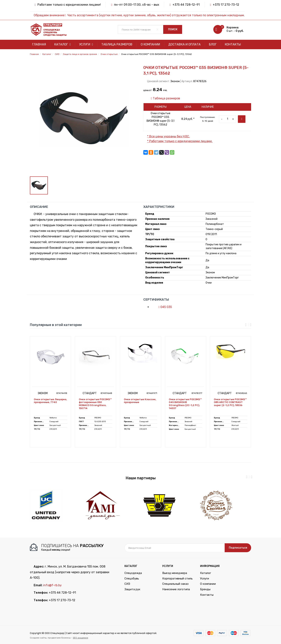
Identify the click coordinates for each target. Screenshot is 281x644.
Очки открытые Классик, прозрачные (140, 401)
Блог (213, 44)
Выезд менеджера (175, 573)
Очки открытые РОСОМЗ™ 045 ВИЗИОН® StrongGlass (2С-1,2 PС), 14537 (185, 404)
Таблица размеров (117, 44)
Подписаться (238, 548)
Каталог (62, 44)
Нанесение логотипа (176, 589)
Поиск (173, 29)
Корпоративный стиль (177, 579)
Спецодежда (133, 573)
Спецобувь (132, 579)
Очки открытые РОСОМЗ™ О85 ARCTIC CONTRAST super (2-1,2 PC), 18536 (230, 402)
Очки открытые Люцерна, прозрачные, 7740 (50, 401)
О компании (150, 44)
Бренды (205, 589)
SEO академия (80, 638)
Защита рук (132, 589)
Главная (39, 44)
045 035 (163, 307)
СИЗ (127, 584)
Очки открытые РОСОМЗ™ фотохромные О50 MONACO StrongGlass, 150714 (95, 404)
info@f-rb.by (52, 585)
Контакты (233, 44)
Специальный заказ (175, 584)
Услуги (86, 44)
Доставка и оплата (184, 44)
